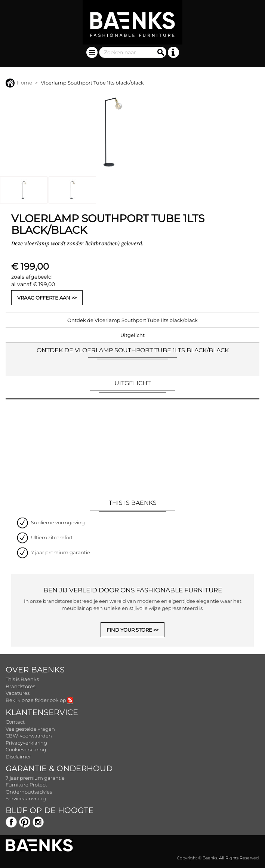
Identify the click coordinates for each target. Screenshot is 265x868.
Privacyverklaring (26, 743)
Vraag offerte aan (44, 298)
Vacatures (18, 693)
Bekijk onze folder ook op (39, 700)
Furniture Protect (26, 785)
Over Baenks (35, 670)
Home (19, 83)
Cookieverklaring (26, 749)
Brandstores (20, 686)
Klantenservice (42, 712)
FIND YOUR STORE (129, 630)
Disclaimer (18, 757)
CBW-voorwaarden (29, 736)
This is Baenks (22, 679)
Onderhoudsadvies (29, 792)
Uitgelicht (132, 335)
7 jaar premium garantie (35, 778)
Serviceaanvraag (26, 798)
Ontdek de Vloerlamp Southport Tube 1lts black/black (132, 320)
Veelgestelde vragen (30, 729)
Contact (15, 722)
